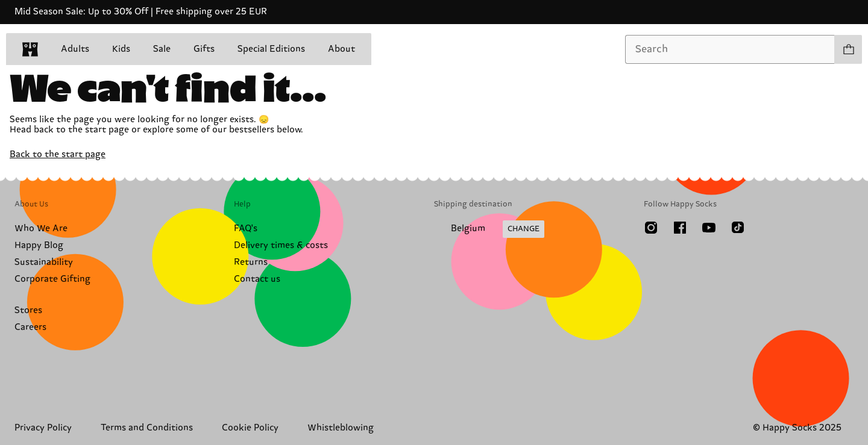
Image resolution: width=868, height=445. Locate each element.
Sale (162, 49)
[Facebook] (680, 228)
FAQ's (246, 229)
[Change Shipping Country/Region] (489, 229)
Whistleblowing (341, 428)
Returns (251, 262)
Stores (28, 310)
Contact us (257, 279)
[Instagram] (651, 228)
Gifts (204, 49)
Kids (121, 49)
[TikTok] (738, 228)
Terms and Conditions (147, 428)
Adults (75, 49)
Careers (30, 327)
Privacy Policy (43, 428)
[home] (30, 49)
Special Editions (271, 49)
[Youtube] (709, 228)
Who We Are (41, 229)
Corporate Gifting (52, 279)
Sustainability (44, 262)
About (341, 49)
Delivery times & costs (281, 245)
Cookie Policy (250, 428)
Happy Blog (39, 245)
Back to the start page (58, 154)
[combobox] (730, 49)
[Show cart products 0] (848, 49)
